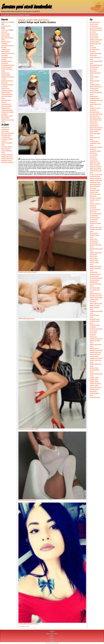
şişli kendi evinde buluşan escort (33, 178)
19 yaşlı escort (22, 178)
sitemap (52, 641)
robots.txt (52, 638)
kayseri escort (5, 30)
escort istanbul (5, 36)
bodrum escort (5, 34)
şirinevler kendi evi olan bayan (48, 178)
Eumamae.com (6, 22)
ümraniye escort (6, 26)
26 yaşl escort (59, 178)
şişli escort (4, 32)
